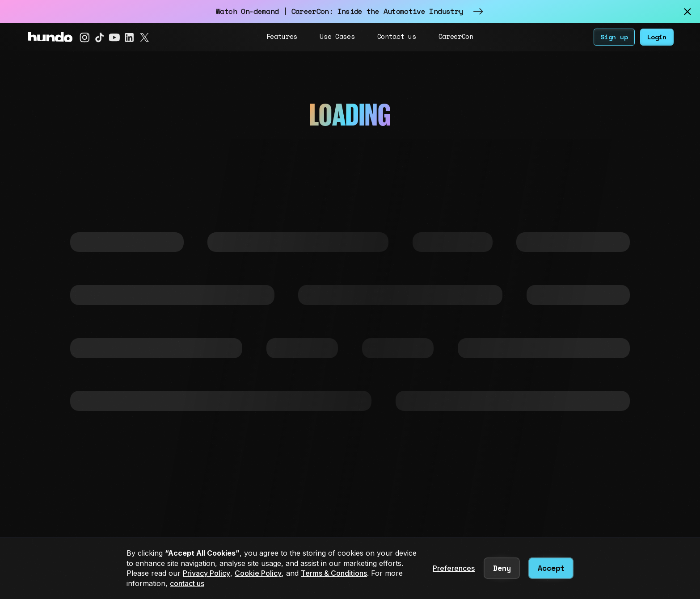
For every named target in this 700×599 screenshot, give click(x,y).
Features (282, 36)
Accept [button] (551, 568)
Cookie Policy (258, 573)
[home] (50, 37)
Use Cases (337, 36)
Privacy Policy (207, 573)
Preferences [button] (454, 568)
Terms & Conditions (334, 573)
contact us (187, 583)
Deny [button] (502, 568)
